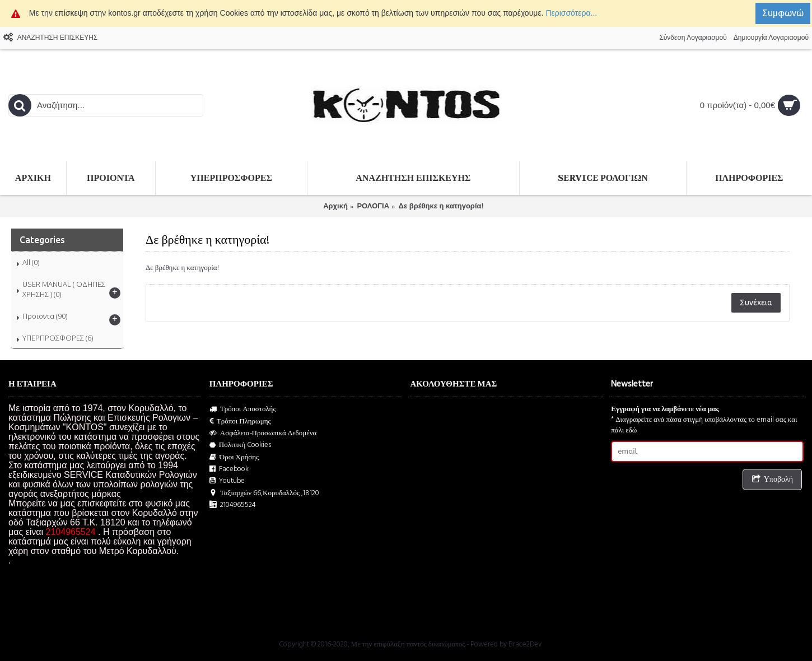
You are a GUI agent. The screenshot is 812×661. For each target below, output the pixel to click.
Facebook (229, 469)
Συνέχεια (756, 302)
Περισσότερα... (571, 13)
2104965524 (233, 505)
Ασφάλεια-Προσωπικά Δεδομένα (263, 433)
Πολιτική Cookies (241, 445)
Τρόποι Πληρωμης (240, 422)
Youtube (227, 481)
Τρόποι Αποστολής (243, 409)
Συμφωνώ (783, 13)
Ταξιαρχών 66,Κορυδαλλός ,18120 (264, 493)
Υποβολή (772, 480)
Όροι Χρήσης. (235, 457)
